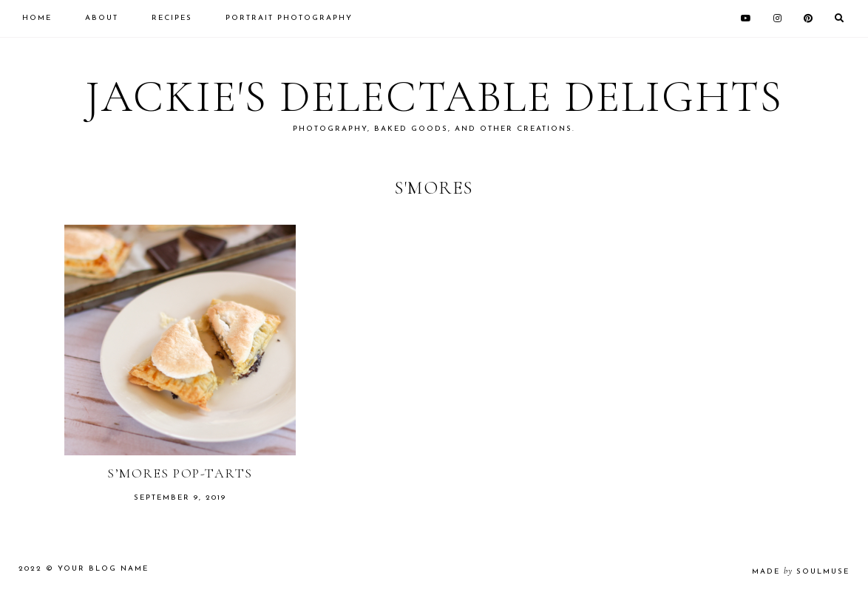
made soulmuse (801, 572)
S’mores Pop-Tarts (180, 473)
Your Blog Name (103, 569)
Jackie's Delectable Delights (434, 97)
